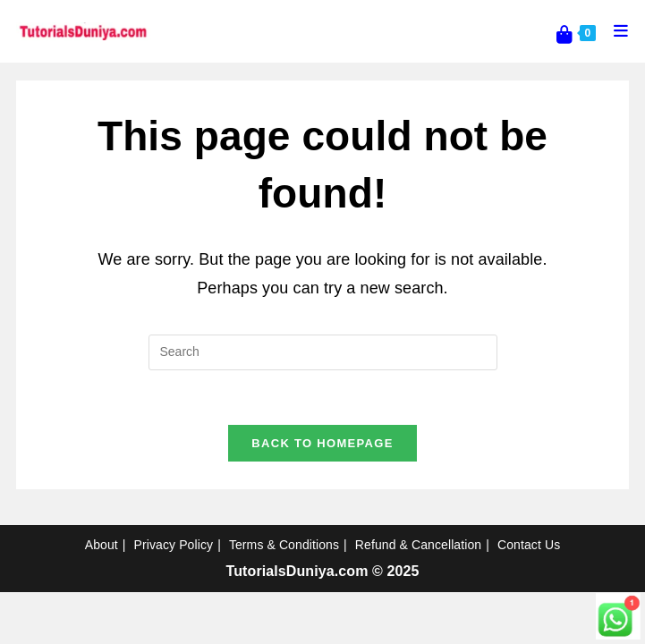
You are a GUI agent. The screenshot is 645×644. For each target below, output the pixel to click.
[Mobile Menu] (615, 31)
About (102, 545)
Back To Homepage (322, 443)
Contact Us (529, 545)
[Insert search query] (323, 352)
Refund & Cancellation (418, 545)
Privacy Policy (174, 545)
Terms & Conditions (284, 545)
